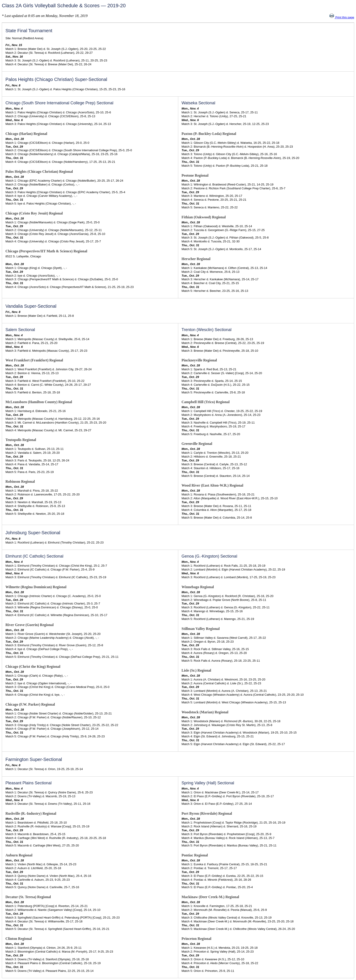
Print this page (342, 17)
